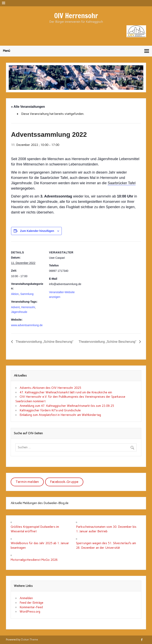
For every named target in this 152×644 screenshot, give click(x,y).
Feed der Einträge (31, 603)
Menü (7, 51)
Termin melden (27, 482)
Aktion (15, 294)
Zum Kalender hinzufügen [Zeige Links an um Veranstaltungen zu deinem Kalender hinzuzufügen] (37, 231)
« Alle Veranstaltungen (28, 107)
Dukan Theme (30, 639)
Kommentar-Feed (31, 607)
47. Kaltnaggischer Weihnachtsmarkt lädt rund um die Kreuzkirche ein (66, 392)
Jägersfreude (19, 312)
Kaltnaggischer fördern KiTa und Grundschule (50, 410)
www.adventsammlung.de (27, 325)
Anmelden (26, 598)
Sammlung (27, 294)
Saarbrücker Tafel (122, 183)
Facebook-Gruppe (64, 482)
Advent (15, 307)
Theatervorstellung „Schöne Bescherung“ (44, 342)
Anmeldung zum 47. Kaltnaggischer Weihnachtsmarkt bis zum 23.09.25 (67, 406)
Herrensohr (28, 307)
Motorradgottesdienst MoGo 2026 (34, 560)
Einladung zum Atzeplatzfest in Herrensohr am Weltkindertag (60, 415)
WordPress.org (30, 612)
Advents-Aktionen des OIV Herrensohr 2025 (50, 388)
